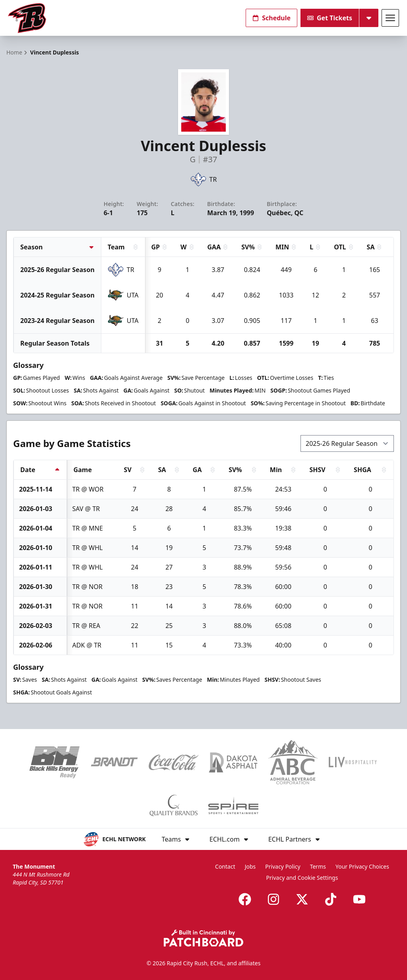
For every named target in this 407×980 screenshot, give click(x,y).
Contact (225, 866)
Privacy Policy (283, 866)
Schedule (271, 18)
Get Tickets (330, 18)
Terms (318, 866)
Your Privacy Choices (362, 866)
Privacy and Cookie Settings (302, 878)
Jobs (250, 866)
